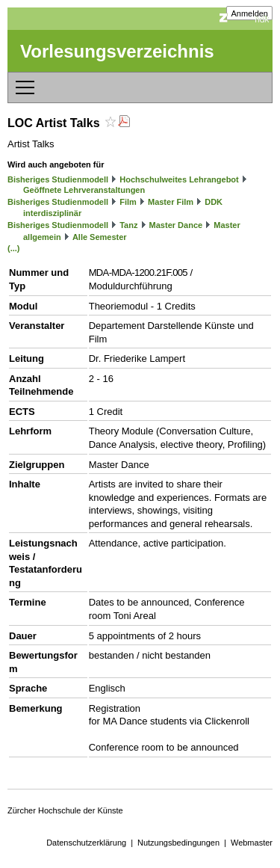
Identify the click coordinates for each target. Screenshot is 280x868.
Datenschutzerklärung (86, 843)
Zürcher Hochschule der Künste (65, 810)
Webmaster (252, 843)
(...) (14, 248)
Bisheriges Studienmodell (58, 179)
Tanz (128, 225)
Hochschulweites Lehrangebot (179, 179)
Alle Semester (100, 237)
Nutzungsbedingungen (178, 843)
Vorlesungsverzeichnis (117, 51)
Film (128, 202)
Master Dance (176, 225)
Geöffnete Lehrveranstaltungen (84, 190)
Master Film (171, 202)
